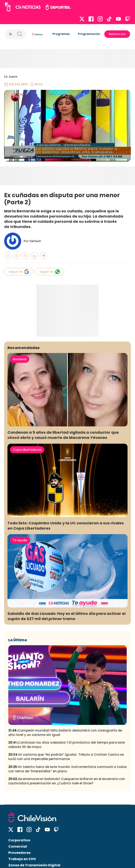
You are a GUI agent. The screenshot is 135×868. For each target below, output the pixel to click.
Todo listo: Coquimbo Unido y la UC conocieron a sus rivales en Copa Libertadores (66, 526)
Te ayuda (20, 540)
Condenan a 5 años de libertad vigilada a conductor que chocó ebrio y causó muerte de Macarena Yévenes (63, 435)
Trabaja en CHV (22, 859)
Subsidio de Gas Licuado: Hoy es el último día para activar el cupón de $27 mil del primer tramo (66, 616)
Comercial (18, 846)
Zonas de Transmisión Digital (34, 865)
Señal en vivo (117, 34)
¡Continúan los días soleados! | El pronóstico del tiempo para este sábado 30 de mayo (67, 745)
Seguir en (19, 272)
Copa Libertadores (27, 450)
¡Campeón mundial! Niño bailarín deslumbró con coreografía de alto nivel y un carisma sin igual (65, 733)
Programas (61, 34)
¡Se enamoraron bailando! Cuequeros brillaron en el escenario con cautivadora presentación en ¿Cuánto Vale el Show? (67, 781)
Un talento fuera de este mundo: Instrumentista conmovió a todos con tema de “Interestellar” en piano (67, 769)
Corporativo (19, 840)
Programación (89, 34)
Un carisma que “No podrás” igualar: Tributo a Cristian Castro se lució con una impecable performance (66, 757)
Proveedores (19, 853)
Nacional (20, 359)
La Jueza (11, 77)
